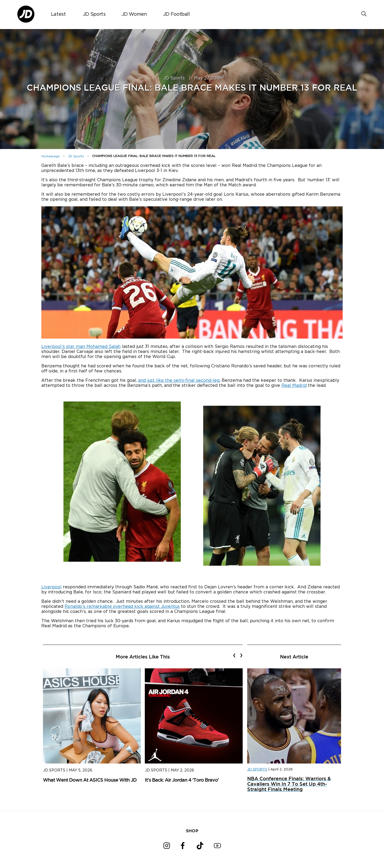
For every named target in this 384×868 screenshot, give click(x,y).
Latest (58, 14)
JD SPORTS (257, 769)
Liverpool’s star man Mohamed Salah (81, 347)
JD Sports (94, 14)
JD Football (177, 14)
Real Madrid (294, 385)
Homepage (51, 156)
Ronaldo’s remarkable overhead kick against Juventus (122, 606)
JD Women (134, 14)
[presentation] (234, 655)
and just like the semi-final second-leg (179, 380)
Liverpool (51, 587)
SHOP (192, 831)
